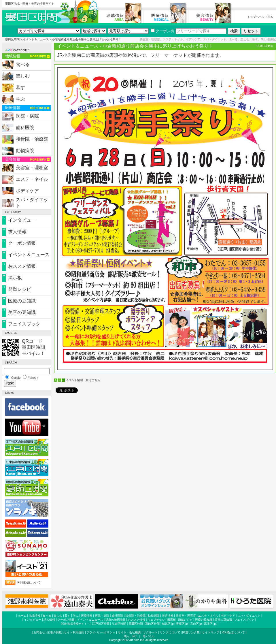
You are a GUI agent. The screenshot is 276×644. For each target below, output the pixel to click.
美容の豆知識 (22, 312)
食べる (23, 64)
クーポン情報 (22, 243)
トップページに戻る (260, 17)
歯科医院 (25, 128)
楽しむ (23, 76)
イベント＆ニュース (36, 39)
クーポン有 (163, 31)
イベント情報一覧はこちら (83, 380)
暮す (20, 87)
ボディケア (27, 191)
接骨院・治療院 (32, 139)
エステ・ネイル (32, 179)
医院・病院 (27, 116)
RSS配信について (29, 582)
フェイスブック (24, 324)
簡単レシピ (20, 289)
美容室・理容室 (32, 168)
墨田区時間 (12, 39)
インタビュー (22, 220)
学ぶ (20, 99)
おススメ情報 (22, 266)
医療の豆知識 (22, 301)
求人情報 (17, 232)
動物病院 (25, 151)
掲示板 (15, 278)
